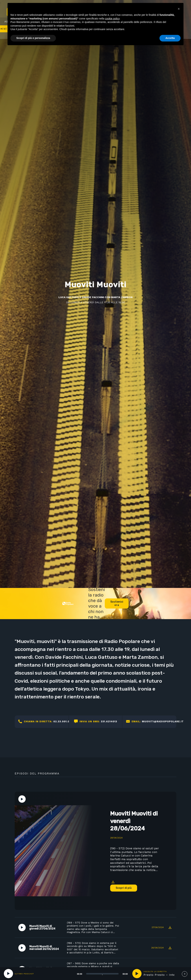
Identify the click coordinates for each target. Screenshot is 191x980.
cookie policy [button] (112, 19)
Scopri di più (124, 888)
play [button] (137, 974)
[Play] (8, 974)
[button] (179, 9)
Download (113, 882)
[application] (98, 974)
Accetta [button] (170, 38)
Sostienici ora (117, 604)
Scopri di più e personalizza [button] (33, 38)
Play (22, 799)
